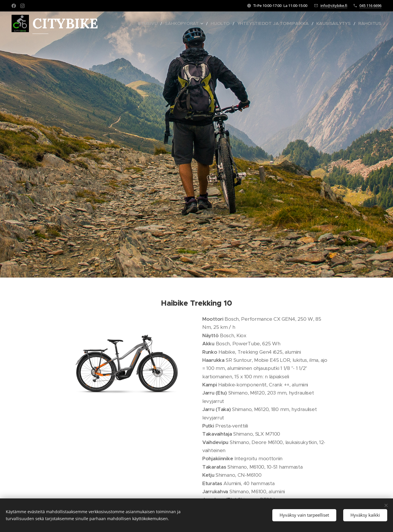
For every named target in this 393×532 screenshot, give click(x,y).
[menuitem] (178, 23)
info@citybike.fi (334, 5)
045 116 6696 (370, 5)
